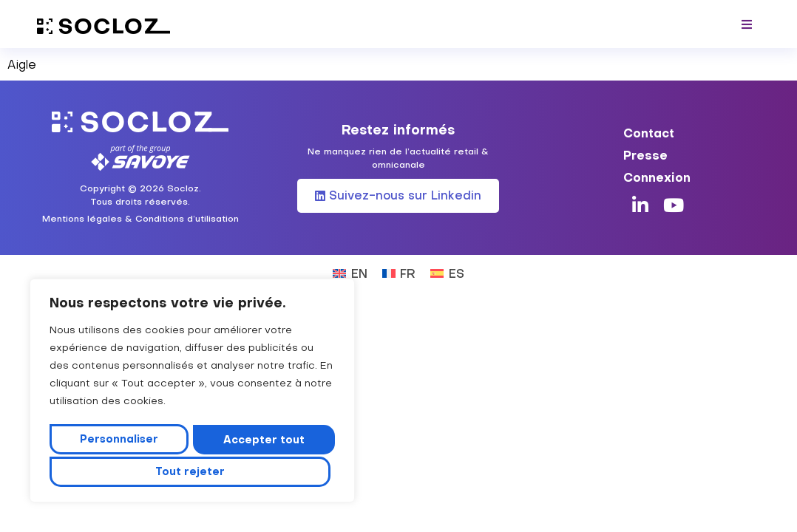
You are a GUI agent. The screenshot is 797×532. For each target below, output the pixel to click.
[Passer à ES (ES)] (447, 266)
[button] (747, 24)
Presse (645, 149)
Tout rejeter (263, 441)
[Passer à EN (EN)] (350, 266)
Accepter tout (192, 471)
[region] (192, 393)
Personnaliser (121, 441)
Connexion (657, 171)
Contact (649, 126)
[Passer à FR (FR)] (399, 266)
